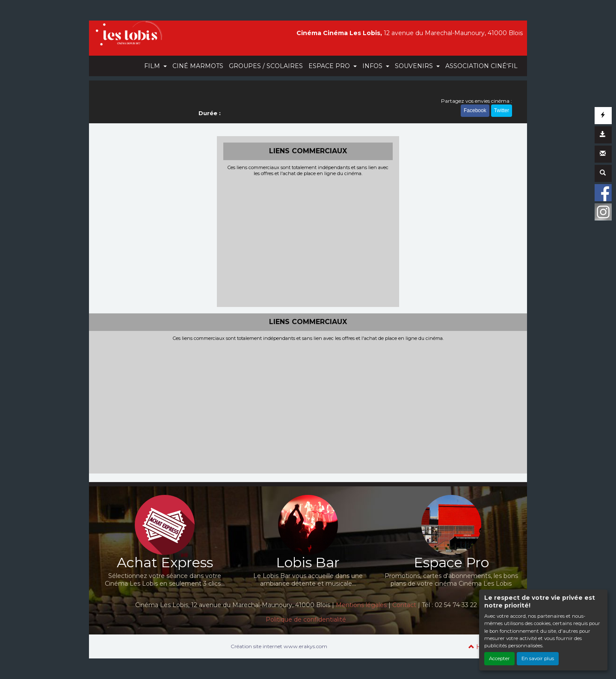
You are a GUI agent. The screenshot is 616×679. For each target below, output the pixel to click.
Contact (404, 605)
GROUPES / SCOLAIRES (266, 66)
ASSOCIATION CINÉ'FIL (481, 66)
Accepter (499, 658)
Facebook (475, 110)
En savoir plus (538, 658)
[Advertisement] (308, 241)
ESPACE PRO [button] (330, 66)
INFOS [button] (373, 66)
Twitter (502, 110)
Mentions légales (361, 605)
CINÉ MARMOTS (198, 66)
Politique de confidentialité (306, 619)
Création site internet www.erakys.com (279, 646)
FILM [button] (153, 66)
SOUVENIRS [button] (415, 66)
